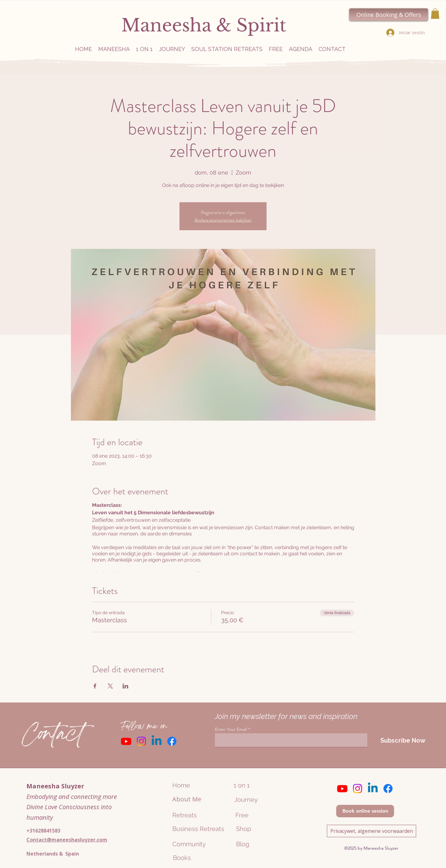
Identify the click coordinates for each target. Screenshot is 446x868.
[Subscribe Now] (403, 740)
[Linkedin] (157, 741)
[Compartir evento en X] (110, 686)
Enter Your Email (231, 729)
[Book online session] (365, 811)
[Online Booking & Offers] (389, 15)
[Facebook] (172, 741)
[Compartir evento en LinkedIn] (125, 686)
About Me (187, 799)
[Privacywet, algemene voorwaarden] (372, 831)
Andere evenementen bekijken (223, 220)
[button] (435, 14)
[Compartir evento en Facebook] (95, 686)
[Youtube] (126, 741)
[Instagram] (141, 741)
